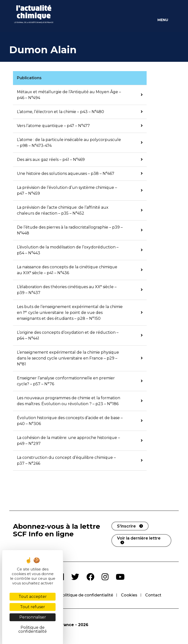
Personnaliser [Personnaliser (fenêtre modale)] (33, 617)
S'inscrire (126, 526)
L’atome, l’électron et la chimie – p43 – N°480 (60, 112)
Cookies (129, 595)
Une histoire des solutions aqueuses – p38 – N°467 (66, 174)
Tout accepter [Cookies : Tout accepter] (33, 597)
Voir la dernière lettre (139, 538)
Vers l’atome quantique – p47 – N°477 (53, 126)
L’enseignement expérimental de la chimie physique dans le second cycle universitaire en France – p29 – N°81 (68, 358)
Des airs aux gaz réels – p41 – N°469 (51, 160)
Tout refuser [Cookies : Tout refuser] (33, 607)
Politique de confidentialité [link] (33, 629)
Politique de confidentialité (86, 595)
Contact (153, 595)
